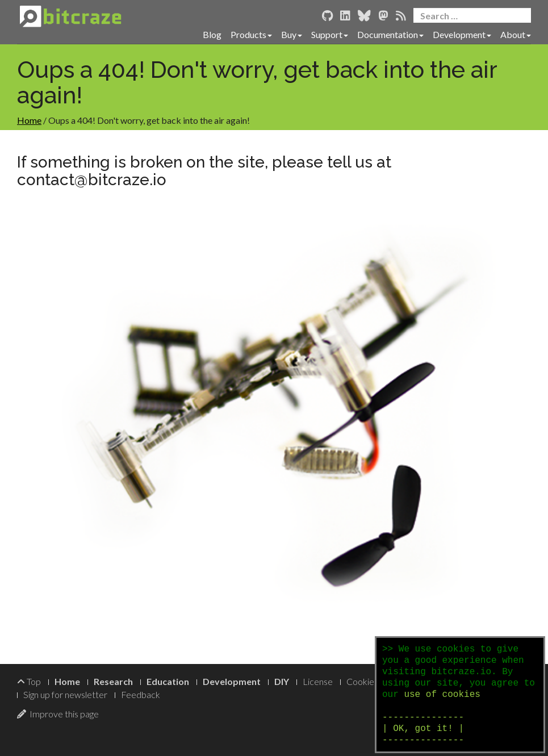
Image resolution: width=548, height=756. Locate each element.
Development (462, 34)
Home (29, 120)
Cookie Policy (373, 681)
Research (113, 681)
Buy (292, 34)
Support (330, 34)
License (318, 681)
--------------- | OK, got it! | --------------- (423, 729)
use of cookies (442, 695)
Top (29, 681)
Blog (212, 34)
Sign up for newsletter (65, 694)
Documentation (390, 34)
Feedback (141, 694)
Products (251, 34)
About (516, 34)
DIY (282, 681)
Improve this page (58, 714)
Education (168, 681)
